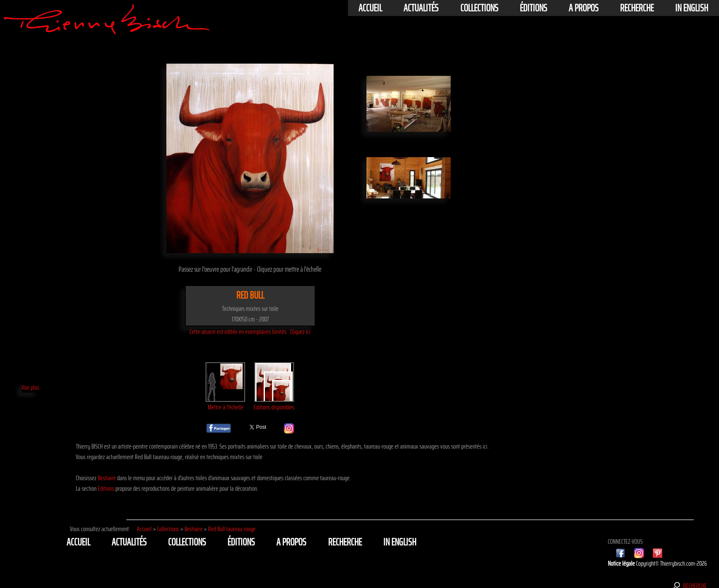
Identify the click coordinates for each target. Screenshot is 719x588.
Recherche (637, 8)
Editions (106, 488)
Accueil (370, 8)
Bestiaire (107, 478)
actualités (421, 8)
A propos (584, 8)
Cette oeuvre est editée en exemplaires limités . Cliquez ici (250, 332)
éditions (533, 8)
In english (692, 8)
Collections (479, 8)
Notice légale (622, 563)
